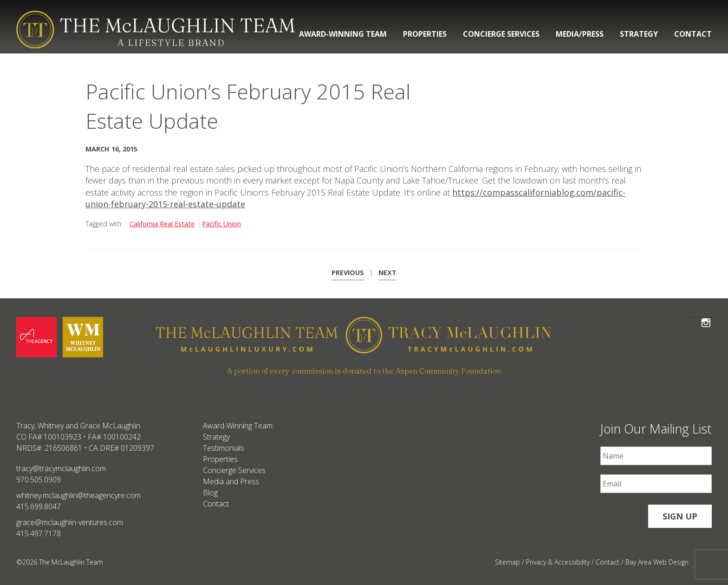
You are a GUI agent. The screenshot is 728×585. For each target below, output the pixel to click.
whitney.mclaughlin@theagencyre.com (78, 495)
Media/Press (580, 34)
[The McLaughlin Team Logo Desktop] (156, 30)
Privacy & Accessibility (558, 562)
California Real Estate (162, 224)
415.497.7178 (39, 533)
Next (387, 273)
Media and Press (231, 481)
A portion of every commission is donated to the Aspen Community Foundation (364, 371)
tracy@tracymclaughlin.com (61, 468)
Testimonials (224, 448)
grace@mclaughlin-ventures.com (70, 522)
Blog (210, 493)
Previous (348, 273)
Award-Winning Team (343, 34)
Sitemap (507, 562)
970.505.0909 (39, 480)
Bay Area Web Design (657, 562)
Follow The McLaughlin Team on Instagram (706, 317)
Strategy (639, 34)
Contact (693, 34)
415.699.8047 (39, 506)
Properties (425, 34)
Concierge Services (501, 34)
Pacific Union (221, 224)
